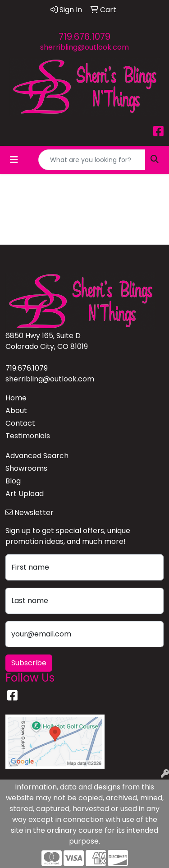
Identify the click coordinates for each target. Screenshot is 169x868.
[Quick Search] (92, 160)
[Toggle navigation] (14, 160)
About (16, 411)
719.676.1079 (84, 37)
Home (16, 398)
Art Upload (25, 494)
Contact (20, 423)
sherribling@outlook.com (84, 47)
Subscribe (29, 663)
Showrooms (26, 468)
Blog (13, 481)
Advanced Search (37, 456)
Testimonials (28, 436)
